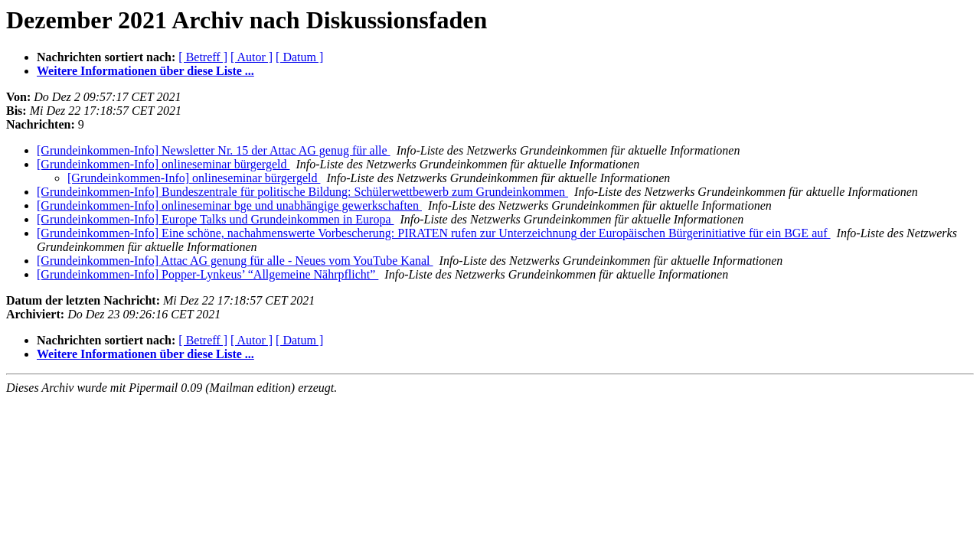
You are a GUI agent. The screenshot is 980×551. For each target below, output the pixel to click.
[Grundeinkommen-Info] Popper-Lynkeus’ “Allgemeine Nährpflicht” (207, 274)
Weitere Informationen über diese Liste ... (145, 71)
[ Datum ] (299, 57)
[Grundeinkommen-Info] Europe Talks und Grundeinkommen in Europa (215, 219)
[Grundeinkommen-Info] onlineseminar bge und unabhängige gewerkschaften (229, 205)
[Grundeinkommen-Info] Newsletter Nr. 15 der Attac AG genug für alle (214, 150)
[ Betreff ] (203, 57)
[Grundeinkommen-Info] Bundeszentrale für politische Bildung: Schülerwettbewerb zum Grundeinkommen (302, 192)
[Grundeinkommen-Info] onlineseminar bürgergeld (163, 164)
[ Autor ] (252, 57)
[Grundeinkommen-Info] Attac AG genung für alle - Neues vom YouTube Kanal (235, 261)
